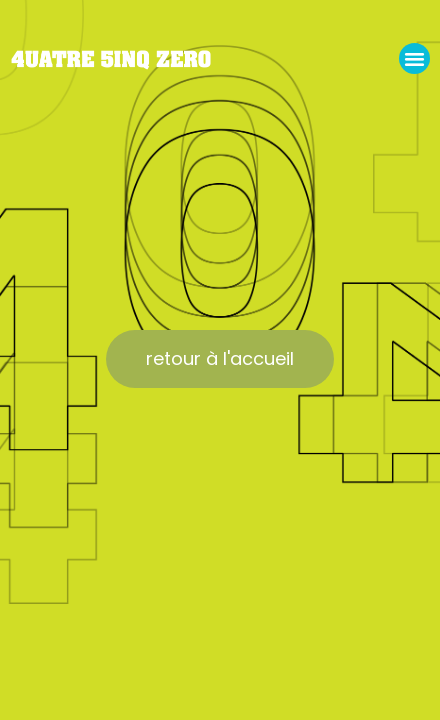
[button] (415, 59)
